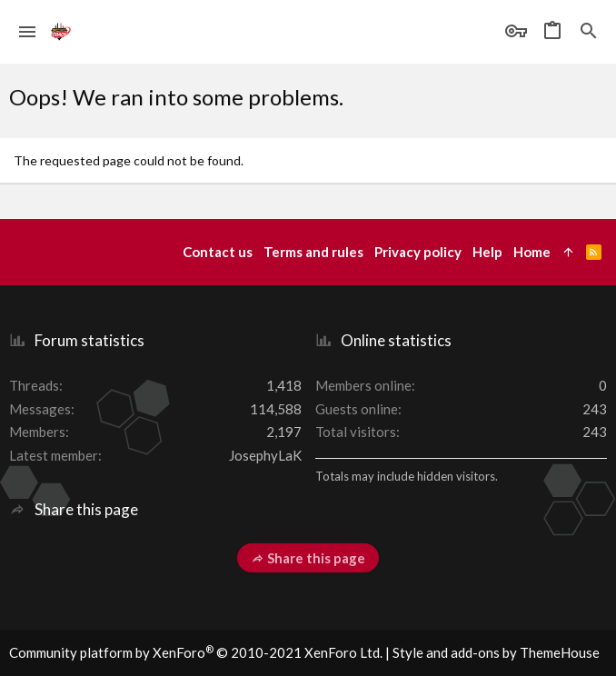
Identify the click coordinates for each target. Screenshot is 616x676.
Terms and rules (313, 252)
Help (487, 252)
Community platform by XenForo (196, 652)
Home (532, 252)
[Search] (589, 32)
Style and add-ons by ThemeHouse (496, 652)
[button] (28, 32)
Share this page (308, 558)
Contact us (218, 252)
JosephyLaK (265, 455)
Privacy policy (418, 252)
